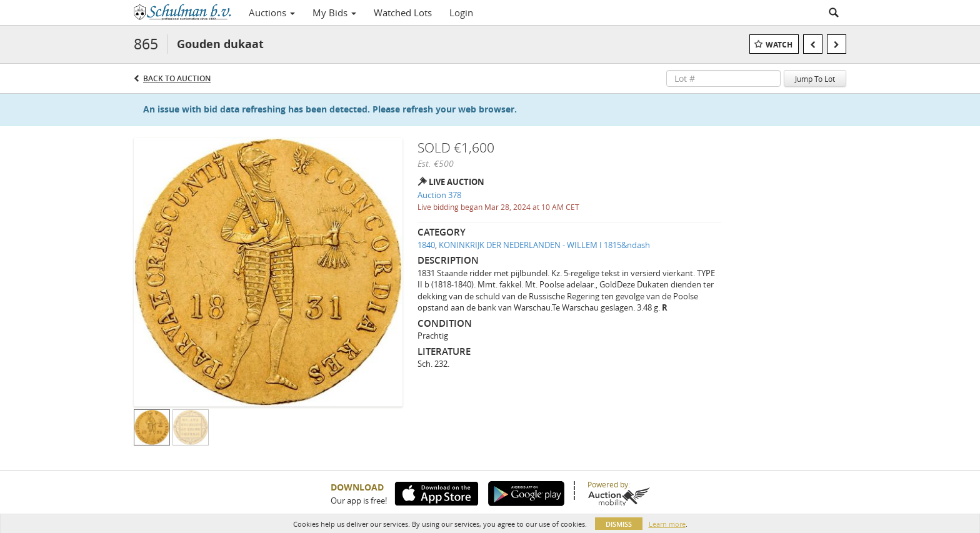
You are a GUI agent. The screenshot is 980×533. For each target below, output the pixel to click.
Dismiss (619, 524)
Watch (779, 45)
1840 (426, 245)
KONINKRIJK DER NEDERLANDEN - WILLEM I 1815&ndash (544, 245)
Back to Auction (177, 78)
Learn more (667, 524)
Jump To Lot (815, 79)
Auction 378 (439, 195)
